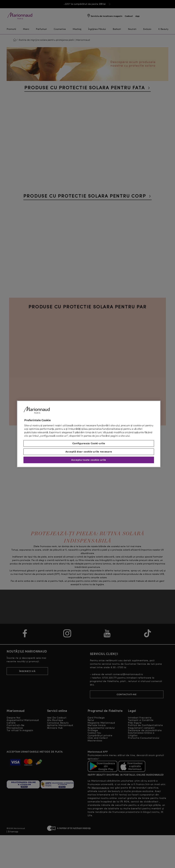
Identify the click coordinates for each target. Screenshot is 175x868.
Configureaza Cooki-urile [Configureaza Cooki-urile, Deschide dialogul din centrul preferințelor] (89, 444)
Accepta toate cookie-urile (89, 460)
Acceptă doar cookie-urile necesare (89, 452)
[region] (89, 434)
